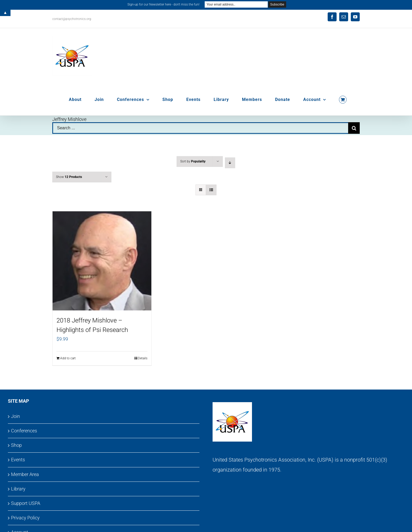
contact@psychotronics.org (72, 19)
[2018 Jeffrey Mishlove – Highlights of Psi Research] (102, 261)
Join (16, 416)
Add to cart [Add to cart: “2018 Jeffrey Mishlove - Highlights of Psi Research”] (68, 358)
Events (18, 460)
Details (143, 358)
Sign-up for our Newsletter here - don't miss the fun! (163, 4)
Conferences (24, 431)
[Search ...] (200, 128)
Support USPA (26, 503)
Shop (16, 445)
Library (18, 489)
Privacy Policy (25, 518)
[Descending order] (230, 163)
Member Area (25, 474)
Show (69, 177)
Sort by (193, 161)
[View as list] (211, 190)
